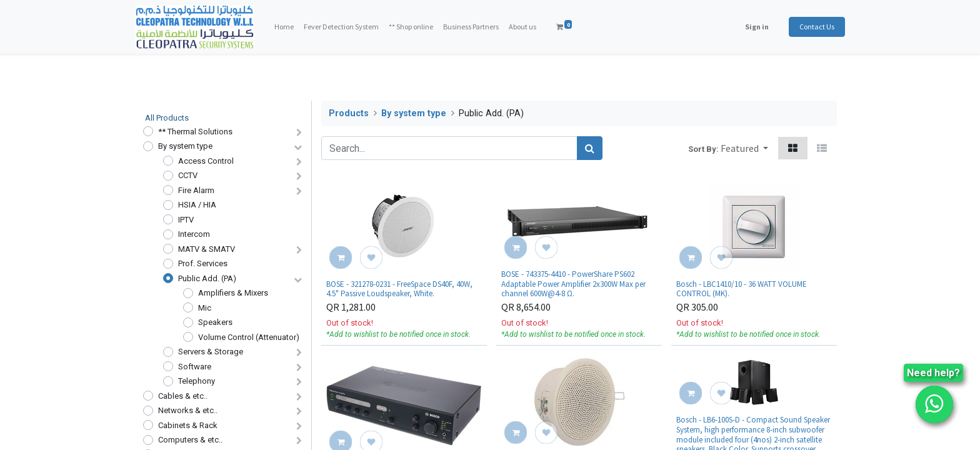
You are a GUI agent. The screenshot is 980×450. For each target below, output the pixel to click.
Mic (205, 308)
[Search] (590, 148)
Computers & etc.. (190, 440)
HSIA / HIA (197, 205)
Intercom (194, 234)
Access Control (206, 161)
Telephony (197, 381)
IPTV (186, 220)
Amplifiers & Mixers (233, 293)
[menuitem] (292, 27)
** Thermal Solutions (195, 132)
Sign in (749, 27)
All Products (167, 118)
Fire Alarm (196, 190)
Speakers (215, 322)
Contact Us (809, 27)
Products (349, 113)
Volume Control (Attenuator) (249, 337)
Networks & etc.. (188, 410)
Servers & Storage (211, 352)
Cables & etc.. (183, 396)
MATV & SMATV (207, 249)
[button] (744, 148)
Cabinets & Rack (188, 425)
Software (195, 367)
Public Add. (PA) (207, 278)
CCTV (188, 175)
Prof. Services (203, 263)
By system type (185, 146)
